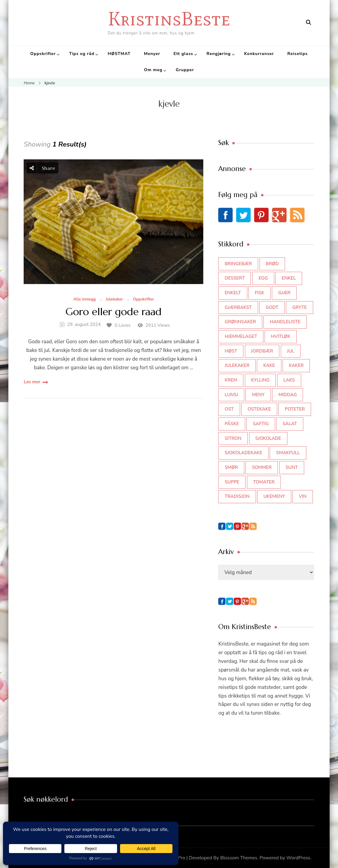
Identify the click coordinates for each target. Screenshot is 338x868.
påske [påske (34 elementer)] (232, 424)
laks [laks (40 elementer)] (289, 380)
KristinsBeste (169, 19)
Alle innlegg (85, 300)
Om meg (153, 70)
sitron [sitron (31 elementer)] (233, 438)
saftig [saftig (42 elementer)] (261, 424)
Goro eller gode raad (114, 312)
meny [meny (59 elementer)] (258, 395)
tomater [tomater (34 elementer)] (264, 482)
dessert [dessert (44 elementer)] (235, 278)
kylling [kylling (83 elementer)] (260, 380)
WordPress (298, 858)
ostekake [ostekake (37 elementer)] (259, 409)
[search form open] (309, 22)
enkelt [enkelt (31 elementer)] (233, 293)
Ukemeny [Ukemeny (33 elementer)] (274, 496)
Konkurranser (259, 54)
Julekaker (114, 300)
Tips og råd (82, 54)
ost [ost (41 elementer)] (229, 409)
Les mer (32, 382)
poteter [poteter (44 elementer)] (295, 409)
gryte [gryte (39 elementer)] (300, 307)
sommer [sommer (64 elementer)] (262, 467)
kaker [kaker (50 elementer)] (296, 365)
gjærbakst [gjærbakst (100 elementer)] (238, 307)
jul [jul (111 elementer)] (291, 351)
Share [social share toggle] (43, 168)
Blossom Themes (239, 858)
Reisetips (298, 54)
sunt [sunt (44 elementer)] (292, 467)
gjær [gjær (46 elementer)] (284, 293)
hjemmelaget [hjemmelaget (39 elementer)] (241, 336)
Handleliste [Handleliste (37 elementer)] (285, 322)
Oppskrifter (43, 54)
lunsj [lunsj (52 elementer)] (231, 395)
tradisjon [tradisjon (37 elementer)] (237, 496)
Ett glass (183, 54)
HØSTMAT (119, 54)
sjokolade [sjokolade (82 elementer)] (268, 438)
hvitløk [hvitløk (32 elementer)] (281, 336)
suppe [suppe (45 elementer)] (232, 482)
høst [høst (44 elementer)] (231, 351)
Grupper (185, 70)
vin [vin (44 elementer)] (303, 496)
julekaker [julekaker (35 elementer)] (237, 365)
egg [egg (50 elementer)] (263, 278)
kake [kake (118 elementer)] (269, 365)
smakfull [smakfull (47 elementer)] (288, 453)
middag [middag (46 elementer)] (288, 395)
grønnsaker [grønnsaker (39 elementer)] (240, 322)
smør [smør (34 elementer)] (231, 467)
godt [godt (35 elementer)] (272, 307)
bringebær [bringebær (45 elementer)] (238, 264)
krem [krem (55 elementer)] (231, 380)
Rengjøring (219, 54)
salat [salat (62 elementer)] (290, 424)
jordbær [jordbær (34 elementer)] (262, 351)
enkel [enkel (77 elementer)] (289, 278)
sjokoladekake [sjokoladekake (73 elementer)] (243, 453)
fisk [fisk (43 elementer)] (260, 293)
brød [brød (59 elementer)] (272, 264)
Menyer (152, 54)
